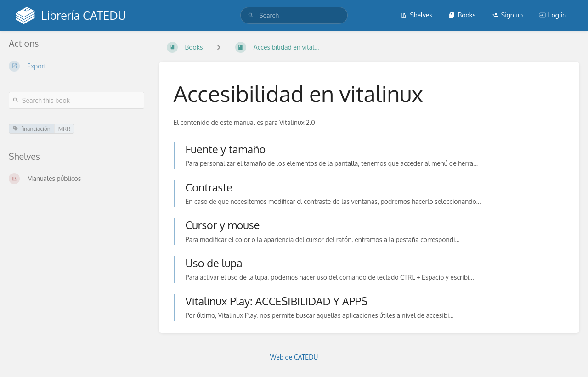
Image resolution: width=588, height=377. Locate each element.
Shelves (416, 15)
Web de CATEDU (294, 357)
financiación (32, 129)
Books (462, 15)
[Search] (251, 15)
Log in (553, 15)
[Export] (76, 66)
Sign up (507, 15)
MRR (64, 129)
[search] (294, 15)
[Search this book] (76, 100)
